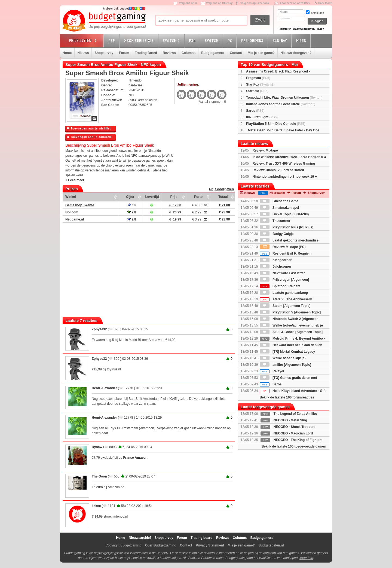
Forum (124, 53)
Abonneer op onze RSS (295, 3)
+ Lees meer (75, 180)
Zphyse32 (99, 329)
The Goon (99, 476)
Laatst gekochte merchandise (289, 240)
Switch (212, 40)
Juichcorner (275, 267)
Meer (302, 40)
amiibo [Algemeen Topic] (285, 365)
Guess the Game (279, 201)
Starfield (257, 91)
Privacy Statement (210, 545)
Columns (189, 53)
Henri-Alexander (104, 388)
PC (231, 40)
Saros (255, 111)
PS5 (112, 40)
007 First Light (262, 117)
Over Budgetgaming (161, 545)
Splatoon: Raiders (280, 286)
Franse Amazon (135, 458)
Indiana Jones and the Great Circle (281, 104)
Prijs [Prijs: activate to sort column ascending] (174, 197)
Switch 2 (172, 40)
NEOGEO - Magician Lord (293, 433)
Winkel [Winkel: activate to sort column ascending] (71, 197)
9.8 (132, 219)
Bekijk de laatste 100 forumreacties (287, 397)
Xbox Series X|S (140, 40)
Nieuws (83, 53)
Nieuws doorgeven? (296, 53)
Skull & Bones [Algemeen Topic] (291, 332)
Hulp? (320, 29)
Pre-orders (253, 40)
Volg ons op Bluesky (219, 3)
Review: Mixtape (265, 150)
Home (67, 53)
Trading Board (146, 53)
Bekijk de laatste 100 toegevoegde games (294, 446)
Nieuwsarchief (140, 538)
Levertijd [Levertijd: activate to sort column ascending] (152, 197)
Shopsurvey (104, 53)
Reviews (169, 53)
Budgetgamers (213, 53)
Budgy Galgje (277, 234)
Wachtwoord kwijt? (304, 29)
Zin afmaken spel (279, 208)
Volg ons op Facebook (255, 3)
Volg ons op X (188, 3)
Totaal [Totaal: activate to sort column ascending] (223, 197)
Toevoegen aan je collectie (89, 137)
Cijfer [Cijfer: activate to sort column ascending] (130, 197)
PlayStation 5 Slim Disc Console (276, 124)
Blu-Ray (281, 40)
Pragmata (258, 78)
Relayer (272, 371)
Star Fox (260, 84)
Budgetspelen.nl (271, 545)
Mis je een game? (261, 53)
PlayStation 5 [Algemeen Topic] (290, 312)
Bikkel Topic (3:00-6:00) (284, 214)
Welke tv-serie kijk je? (283, 358)
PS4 (193, 40)
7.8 (132, 212)
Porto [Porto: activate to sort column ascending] (198, 197)
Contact (236, 53)
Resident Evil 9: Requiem (286, 253)
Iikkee (96, 506)
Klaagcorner (276, 260)
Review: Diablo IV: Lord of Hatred (278, 170)
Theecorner (275, 221)
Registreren (284, 29)
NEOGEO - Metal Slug (290, 420)
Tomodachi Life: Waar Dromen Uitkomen (284, 98)
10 (132, 205)
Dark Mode (325, 3)
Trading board (201, 538)
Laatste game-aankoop (284, 293)
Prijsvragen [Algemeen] (284, 280)
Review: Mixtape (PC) (283, 247)
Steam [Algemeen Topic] (285, 306)
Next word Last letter (282, 273)
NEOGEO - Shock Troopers (295, 427)
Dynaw (97, 447)
